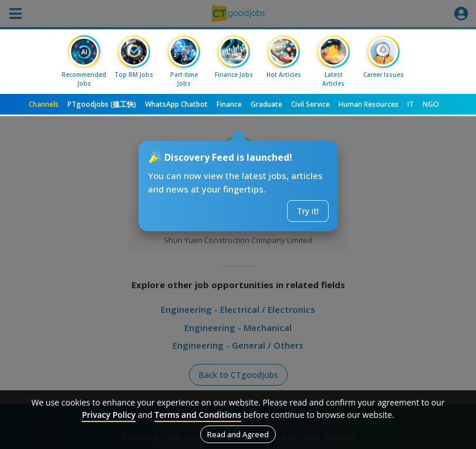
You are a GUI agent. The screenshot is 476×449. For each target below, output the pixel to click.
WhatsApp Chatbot (176, 104)
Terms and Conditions (198, 415)
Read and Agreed (238, 434)
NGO (431, 104)
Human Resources (369, 104)
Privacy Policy (109, 415)
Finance (229, 104)
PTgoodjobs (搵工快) (102, 104)
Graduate (266, 104)
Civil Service (310, 104)
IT (411, 104)
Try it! (308, 211)
